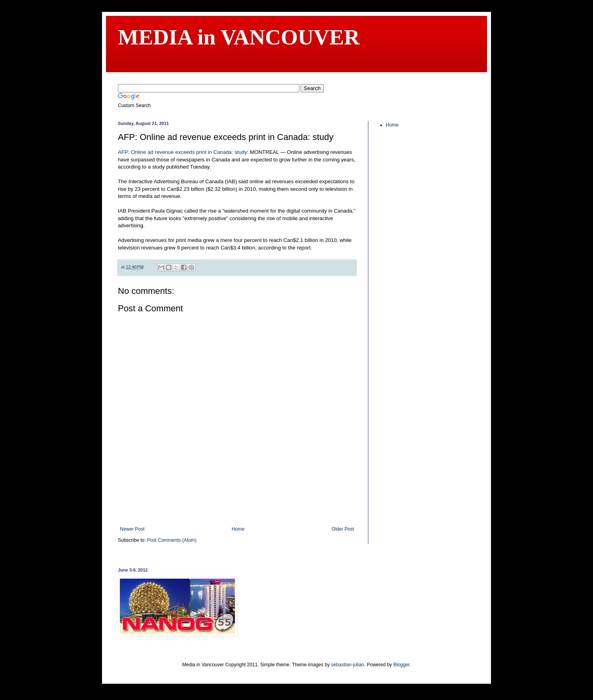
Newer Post (132, 529)
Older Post (343, 529)
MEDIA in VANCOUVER (239, 37)
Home (238, 529)
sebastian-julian (348, 665)
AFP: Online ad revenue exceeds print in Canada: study (182, 152)
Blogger (401, 665)
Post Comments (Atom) (172, 540)
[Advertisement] (237, 504)
